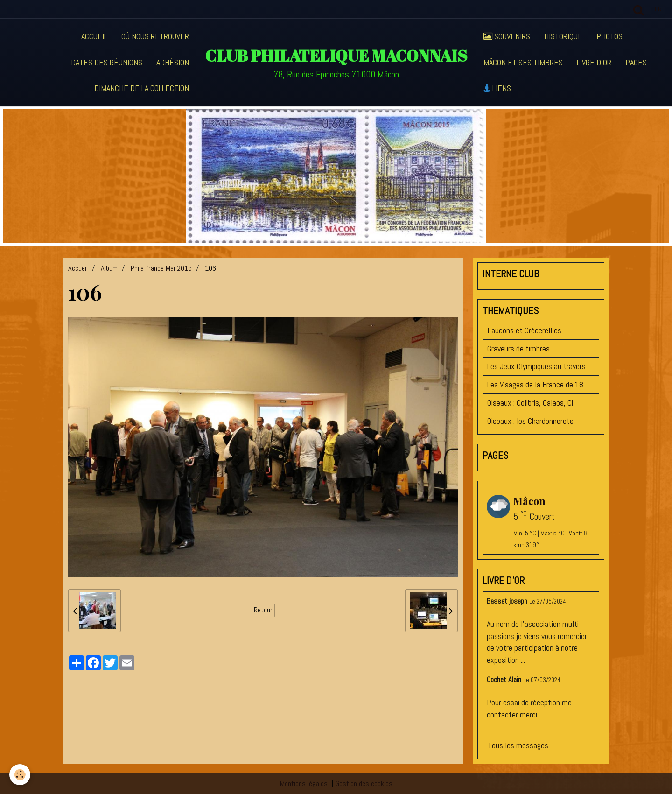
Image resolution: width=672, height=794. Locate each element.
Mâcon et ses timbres (523, 62)
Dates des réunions (107, 62)
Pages (636, 62)
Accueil (94, 36)
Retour (263, 610)
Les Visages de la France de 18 (535, 384)
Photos (609, 36)
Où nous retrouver (155, 36)
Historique (563, 36)
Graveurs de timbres (518, 348)
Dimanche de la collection (142, 88)
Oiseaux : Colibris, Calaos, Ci (530, 403)
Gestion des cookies (364, 783)
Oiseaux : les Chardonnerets (530, 421)
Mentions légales (304, 783)
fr (658, 9)
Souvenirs (507, 36)
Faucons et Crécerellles (524, 330)
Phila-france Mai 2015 (161, 268)
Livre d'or (594, 62)
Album (109, 268)
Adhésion (173, 62)
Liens (497, 88)
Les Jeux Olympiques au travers (536, 366)
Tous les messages (518, 745)
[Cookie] (20, 775)
